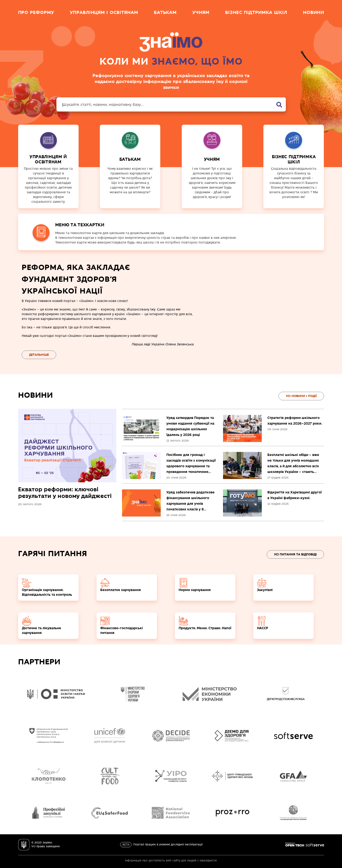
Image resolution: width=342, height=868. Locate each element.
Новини (314, 12)
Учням (201, 12)
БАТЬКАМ (130, 159)
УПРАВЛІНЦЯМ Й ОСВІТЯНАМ (48, 159)
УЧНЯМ (212, 159)
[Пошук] (279, 105)
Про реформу (36, 12)
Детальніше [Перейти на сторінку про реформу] (39, 355)
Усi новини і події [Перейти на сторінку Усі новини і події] (301, 396)
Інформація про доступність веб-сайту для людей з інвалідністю (171, 861)
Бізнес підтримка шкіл (256, 12)
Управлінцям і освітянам (104, 12)
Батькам (165, 12)
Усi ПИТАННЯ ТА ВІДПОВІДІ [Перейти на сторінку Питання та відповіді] (295, 554)
